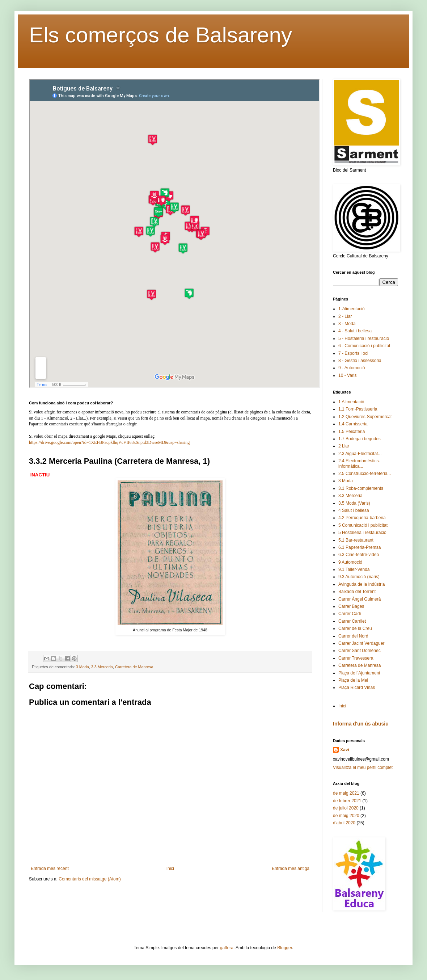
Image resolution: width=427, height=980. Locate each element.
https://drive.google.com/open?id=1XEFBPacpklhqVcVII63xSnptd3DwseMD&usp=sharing (109, 442)
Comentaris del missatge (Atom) (90, 879)
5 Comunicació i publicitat (363, 525)
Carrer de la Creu (355, 628)
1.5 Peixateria (352, 432)
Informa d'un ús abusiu (361, 724)
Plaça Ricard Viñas (357, 687)
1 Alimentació (351, 402)
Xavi (345, 750)
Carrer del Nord (353, 636)
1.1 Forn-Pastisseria (358, 409)
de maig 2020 (346, 816)
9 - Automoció (352, 368)
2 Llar (344, 446)
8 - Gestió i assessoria (360, 361)
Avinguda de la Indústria (362, 584)
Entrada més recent (50, 868)
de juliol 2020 (346, 808)
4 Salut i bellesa (354, 510)
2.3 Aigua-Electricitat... (360, 454)
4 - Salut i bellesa (355, 331)
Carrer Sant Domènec (360, 651)
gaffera (227, 948)
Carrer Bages (351, 606)
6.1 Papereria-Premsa (360, 547)
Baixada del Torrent (357, 592)
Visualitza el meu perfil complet (363, 767)
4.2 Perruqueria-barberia (362, 518)
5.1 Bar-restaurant (356, 540)
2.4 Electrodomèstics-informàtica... (359, 463)
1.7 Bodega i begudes (360, 439)
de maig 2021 (346, 793)
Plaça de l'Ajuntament (359, 673)
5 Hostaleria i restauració (362, 533)
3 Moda (83, 667)
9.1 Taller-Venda (354, 569)
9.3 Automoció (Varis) (359, 577)
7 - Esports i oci (353, 353)
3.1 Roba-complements (361, 488)
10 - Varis (347, 375)
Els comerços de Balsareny (160, 35)
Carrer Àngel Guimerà (360, 599)
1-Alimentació (352, 309)
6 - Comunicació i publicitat (364, 346)
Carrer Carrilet (352, 621)
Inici (170, 868)
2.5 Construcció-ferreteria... (365, 474)
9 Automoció (350, 562)
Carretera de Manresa (134, 667)
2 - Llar (345, 316)
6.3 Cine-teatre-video (359, 555)
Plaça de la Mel (353, 680)
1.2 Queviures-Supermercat (365, 417)
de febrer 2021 (347, 801)
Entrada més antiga (291, 868)
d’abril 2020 (344, 823)
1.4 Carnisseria (353, 424)
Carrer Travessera (356, 658)
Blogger (285, 948)
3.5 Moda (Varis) (354, 503)
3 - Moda (347, 324)
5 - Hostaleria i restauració (364, 338)
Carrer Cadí (350, 614)
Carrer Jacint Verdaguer (361, 643)
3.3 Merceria (102, 667)
